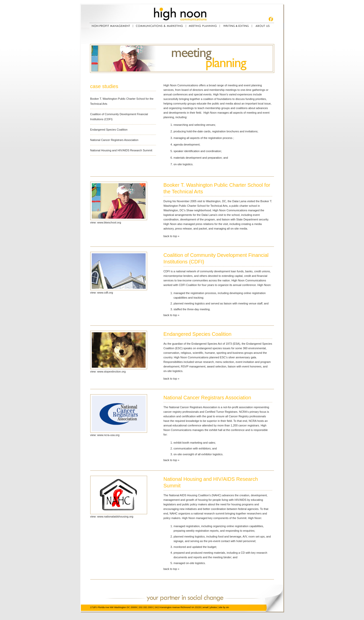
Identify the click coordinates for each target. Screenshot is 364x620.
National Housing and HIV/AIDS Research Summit (121, 150)
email (206, 607)
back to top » (172, 236)
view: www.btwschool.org (106, 222)
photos (213, 607)
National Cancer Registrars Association (114, 140)
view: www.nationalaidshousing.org (112, 516)
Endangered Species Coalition (109, 130)
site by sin (224, 607)
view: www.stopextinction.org (108, 371)
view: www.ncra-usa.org (105, 435)
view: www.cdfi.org (102, 293)
